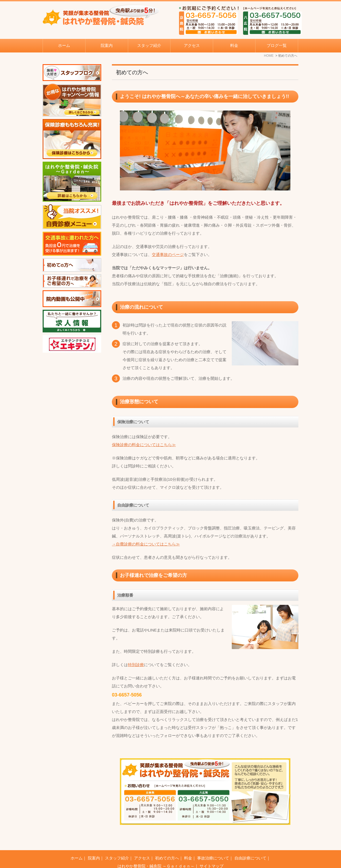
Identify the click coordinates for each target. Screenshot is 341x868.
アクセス (192, 45)
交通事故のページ (168, 254)
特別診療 (136, 665)
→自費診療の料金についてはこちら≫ (146, 544)
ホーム (64, 45)
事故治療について (213, 845)
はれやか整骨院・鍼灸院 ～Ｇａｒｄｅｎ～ (156, 853)
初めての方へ (167, 845)
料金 (234, 45)
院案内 (94, 845)
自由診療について (250, 845)
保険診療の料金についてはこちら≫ (144, 445)
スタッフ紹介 (149, 45)
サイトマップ (212, 853)
